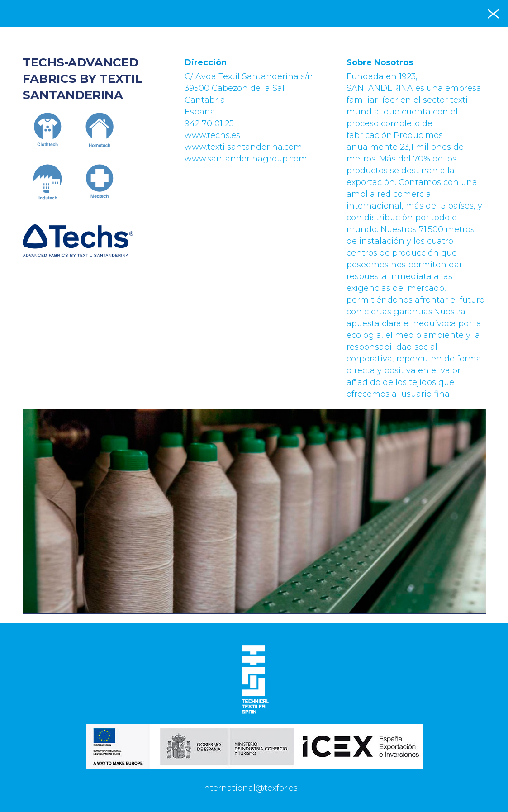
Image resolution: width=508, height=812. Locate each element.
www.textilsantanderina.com (243, 147)
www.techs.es (212, 135)
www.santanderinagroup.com (246, 159)
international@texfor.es (250, 788)
